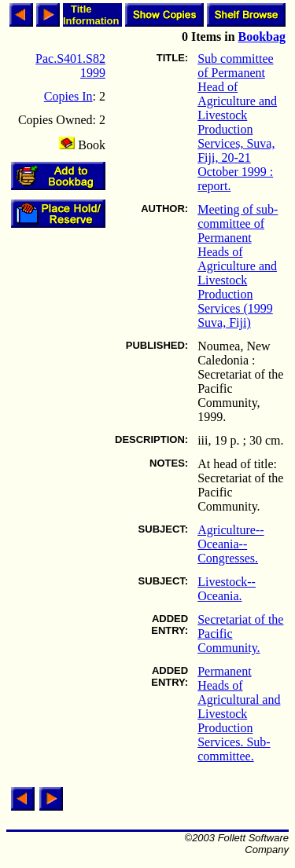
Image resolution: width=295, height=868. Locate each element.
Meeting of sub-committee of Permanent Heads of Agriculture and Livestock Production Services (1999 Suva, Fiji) (238, 266)
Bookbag (262, 37)
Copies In (68, 96)
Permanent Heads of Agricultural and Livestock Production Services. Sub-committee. (239, 714)
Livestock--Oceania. (227, 589)
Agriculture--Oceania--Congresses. (230, 544)
